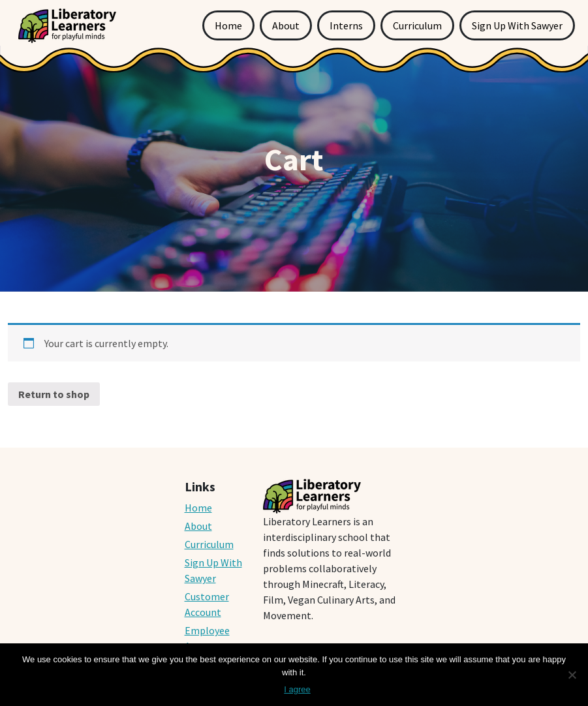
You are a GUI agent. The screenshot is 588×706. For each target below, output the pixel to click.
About (286, 25)
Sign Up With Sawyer (517, 25)
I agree (297, 689)
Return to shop (54, 394)
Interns (346, 25)
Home (228, 25)
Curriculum (417, 25)
